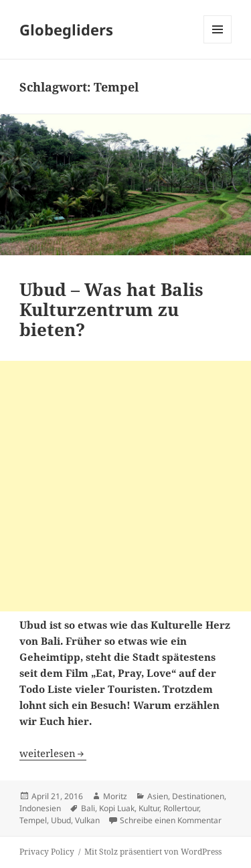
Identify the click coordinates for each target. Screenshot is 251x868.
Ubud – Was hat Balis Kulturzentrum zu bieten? (111, 309)
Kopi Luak (117, 808)
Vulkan (87, 820)
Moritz (115, 796)
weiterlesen (53, 753)
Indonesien (40, 808)
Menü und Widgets (218, 43)
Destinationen (198, 796)
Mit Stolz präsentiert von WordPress (153, 852)
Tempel (33, 820)
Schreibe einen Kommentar (171, 820)
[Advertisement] (125, 486)
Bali (88, 808)
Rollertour (181, 808)
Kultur (149, 808)
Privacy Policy (47, 852)
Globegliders (66, 29)
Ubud (61, 820)
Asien (158, 796)
